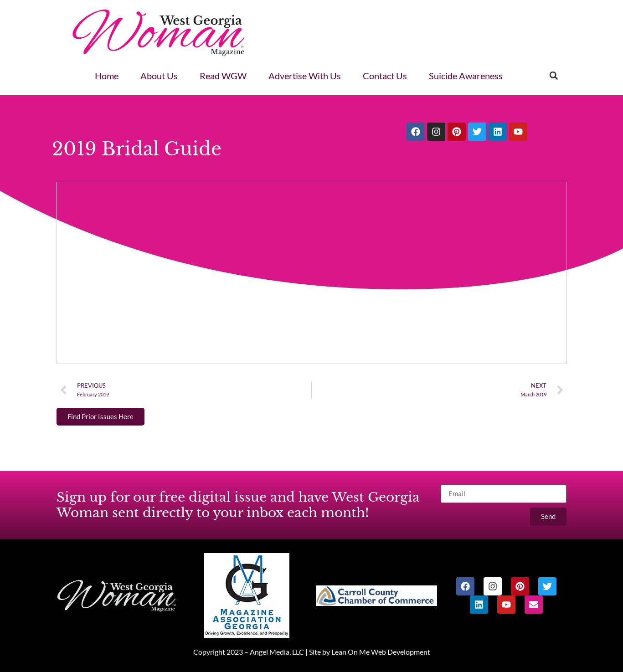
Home (107, 76)
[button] (554, 76)
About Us (159, 76)
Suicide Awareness (466, 76)
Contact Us (385, 76)
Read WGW (223, 76)
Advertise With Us (305, 76)
